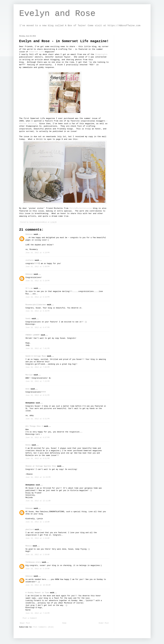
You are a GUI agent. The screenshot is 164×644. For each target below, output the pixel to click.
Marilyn (29, 375)
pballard (30, 530)
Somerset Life (37, 52)
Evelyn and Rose (57, 14)
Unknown (29, 234)
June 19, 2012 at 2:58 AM (38, 555)
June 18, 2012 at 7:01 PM (38, 349)
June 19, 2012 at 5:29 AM (38, 569)
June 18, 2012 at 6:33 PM (38, 297)
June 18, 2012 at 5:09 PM (38, 267)
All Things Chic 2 (34, 426)
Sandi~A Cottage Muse (36, 356)
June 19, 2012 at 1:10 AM (38, 522)
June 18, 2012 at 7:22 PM (38, 381)
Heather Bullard (28, 124)
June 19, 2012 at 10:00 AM (38, 585)
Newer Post (25, 623)
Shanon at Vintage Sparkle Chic (41, 466)
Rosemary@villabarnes (36, 305)
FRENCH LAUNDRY (33, 335)
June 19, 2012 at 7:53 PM (38, 613)
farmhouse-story (33, 562)
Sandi (28, 319)
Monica (29, 546)
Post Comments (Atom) (44, 627)
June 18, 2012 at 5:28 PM (38, 281)
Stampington (101, 54)
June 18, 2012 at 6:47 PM (38, 328)
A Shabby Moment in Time (37, 593)
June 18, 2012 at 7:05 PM (38, 367)
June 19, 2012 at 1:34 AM (38, 538)
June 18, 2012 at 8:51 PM (38, 395)
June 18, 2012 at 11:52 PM (38, 477)
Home (64, 623)
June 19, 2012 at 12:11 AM (38, 501)
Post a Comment (30, 618)
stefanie (30, 260)
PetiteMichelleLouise (81, 208)
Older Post (104, 623)
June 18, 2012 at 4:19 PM (38, 253)
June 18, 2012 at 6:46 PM (38, 311)
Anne (28, 389)
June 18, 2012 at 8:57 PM (38, 438)
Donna (28, 445)
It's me (29, 288)
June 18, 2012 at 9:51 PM (38, 459)
